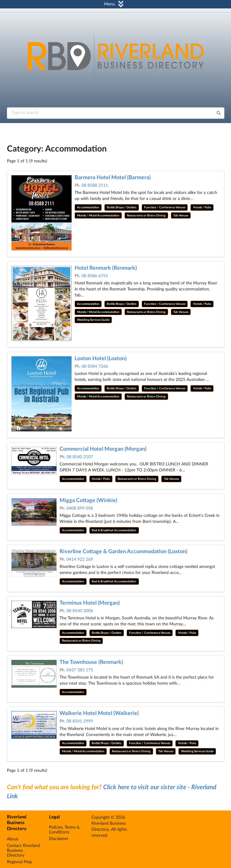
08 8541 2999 (80, 721)
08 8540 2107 (80, 457)
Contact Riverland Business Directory (23, 851)
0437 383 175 (80, 670)
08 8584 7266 (95, 367)
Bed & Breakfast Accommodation (114, 530)
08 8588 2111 (95, 186)
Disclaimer (59, 839)
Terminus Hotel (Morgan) (90, 603)
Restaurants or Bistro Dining (146, 216)
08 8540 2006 (80, 611)
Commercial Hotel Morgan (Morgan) (103, 449)
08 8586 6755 (95, 276)
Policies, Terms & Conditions (64, 830)
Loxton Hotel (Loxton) (101, 359)
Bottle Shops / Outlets (122, 207)
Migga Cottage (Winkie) (88, 501)
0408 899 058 (80, 508)
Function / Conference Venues (165, 207)
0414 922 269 (80, 560)
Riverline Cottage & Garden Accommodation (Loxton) (123, 552)
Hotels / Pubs (202, 207)
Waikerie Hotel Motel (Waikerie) (99, 713)
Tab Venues (181, 216)
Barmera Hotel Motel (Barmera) (113, 178)
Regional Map (20, 862)
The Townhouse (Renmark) (91, 662)
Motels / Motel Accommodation (98, 216)
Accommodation (88, 207)
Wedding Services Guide (93, 320)
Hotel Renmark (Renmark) (106, 268)
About (13, 839)
